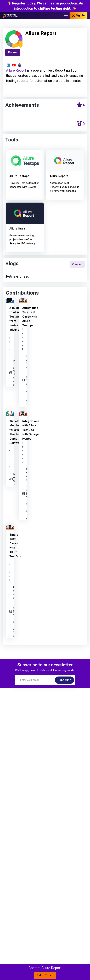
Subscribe (64, 680)
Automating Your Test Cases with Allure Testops (30, 317)
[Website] (19, 65)
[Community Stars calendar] (80, 105)
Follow (13, 52)
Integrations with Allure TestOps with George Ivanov (31, 430)
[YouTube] (14, 65)
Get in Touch (45, 975)
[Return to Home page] (10, 15)
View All (77, 264)
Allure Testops (19, 176)
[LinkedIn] (8, 65)
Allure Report (16, 70)
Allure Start (17, 228)
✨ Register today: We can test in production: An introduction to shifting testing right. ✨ (45, 6)
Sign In (79, 15)
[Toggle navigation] (66, 16)
